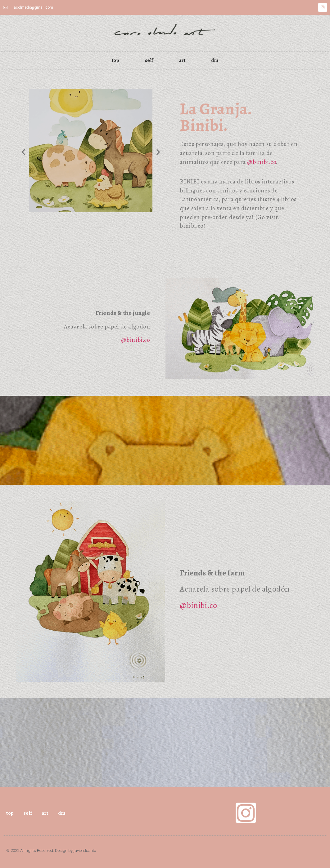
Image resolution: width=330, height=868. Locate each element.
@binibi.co (262, 162)
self (149, 60)
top (116, 60)
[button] (23, 152)
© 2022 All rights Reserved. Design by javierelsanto (51, 850)
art (182, 60)
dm (215, 60)
